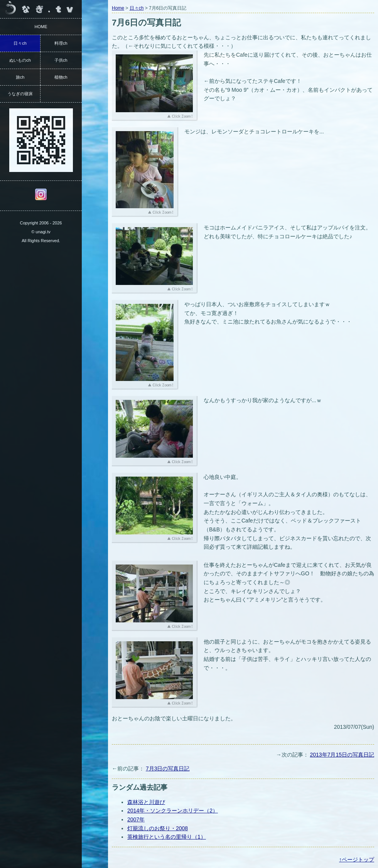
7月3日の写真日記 (168, 769)
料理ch (61, 43)
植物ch (61, 77)
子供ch (61, 60)
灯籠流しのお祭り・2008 (158, 828)
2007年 (136, 819)
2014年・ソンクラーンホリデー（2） (173, 811)
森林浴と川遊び (146, 802)
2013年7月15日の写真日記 (342, 755)
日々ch (137, 8)
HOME (41, 27)
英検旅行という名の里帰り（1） (167, 837)
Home (118, 8)
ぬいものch (20, 60)
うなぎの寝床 (20, 94)
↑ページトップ (357, 860)
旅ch (20, 77)
